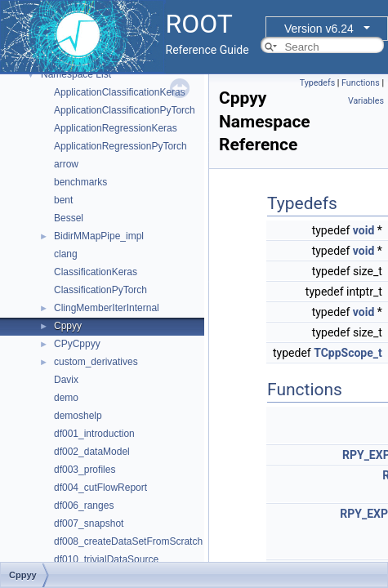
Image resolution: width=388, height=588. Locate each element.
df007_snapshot (89, 523)
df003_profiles (85, 470)
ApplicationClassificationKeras (120, 92)
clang (66, 254)
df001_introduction (94, 434)
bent (63, 200)
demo (66, 398)
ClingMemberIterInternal (107, 308)
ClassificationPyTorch (100, 290)
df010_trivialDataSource (106, 559)
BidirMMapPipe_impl (99, 236)
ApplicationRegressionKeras (116, 128)
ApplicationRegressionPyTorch (120, 146)
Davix (66, 380)
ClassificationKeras (96, 272)
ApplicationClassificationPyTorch (125, 110)
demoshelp (78, 416)
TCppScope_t (348, 353)
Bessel (69, 218)
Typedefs (318, 83)
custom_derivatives (96, 362)
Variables (366, 101)
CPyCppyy (77, 344)
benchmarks (80, 182)
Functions (361, 83)
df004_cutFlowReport (100, 488)
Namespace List (76, 74)
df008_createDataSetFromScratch (128, 541)
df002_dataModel (92, 452)
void (363, 230)
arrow (66, 164)
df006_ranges (84, 506)
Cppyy (68, 326)
